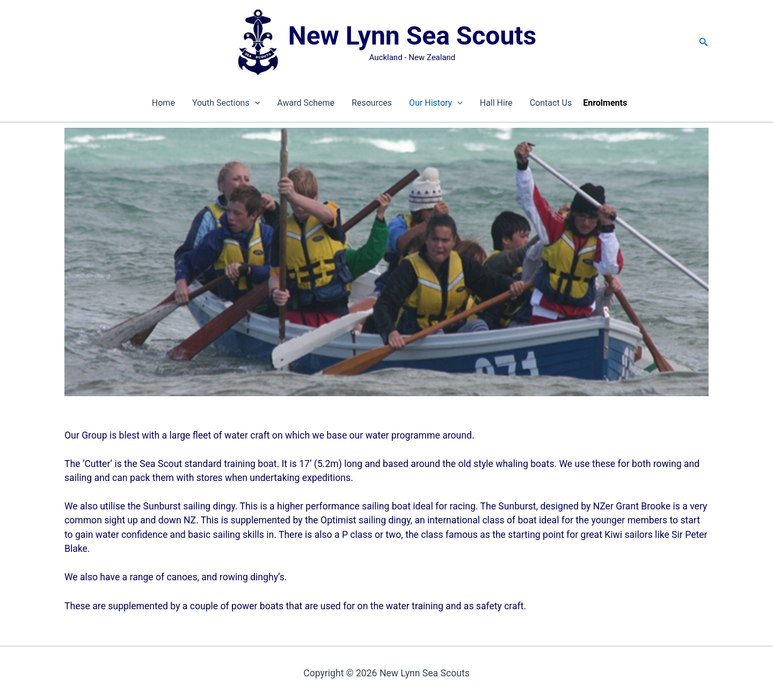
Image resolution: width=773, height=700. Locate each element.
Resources (372, 103)
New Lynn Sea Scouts (412, 36)
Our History (436, 103)
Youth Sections (226, 103)
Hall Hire (496, 103)
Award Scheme (306, 103)
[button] (704, 42)
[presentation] (255, 103)
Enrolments (605, 103)
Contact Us (551, 103)
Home (163, 103)
